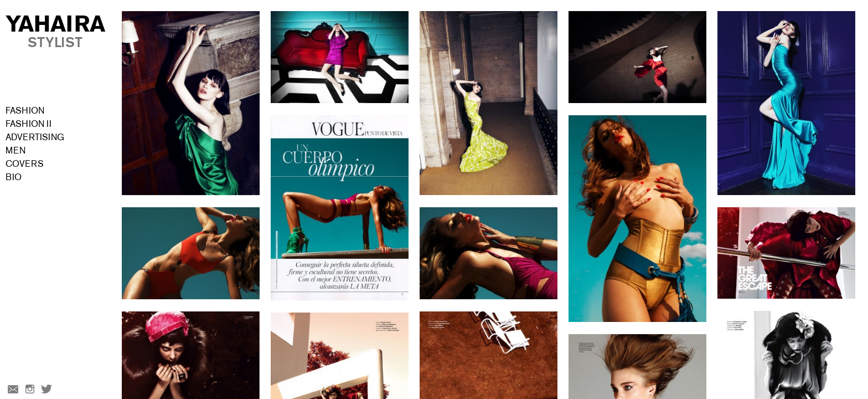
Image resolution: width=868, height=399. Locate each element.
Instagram (30, 390)
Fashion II (29, 124)
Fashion (25, 111)
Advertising (35, 137)
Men (15, 150)
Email (12, 390)
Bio (14, 177)
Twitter (48, 390)
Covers (25, 164)
